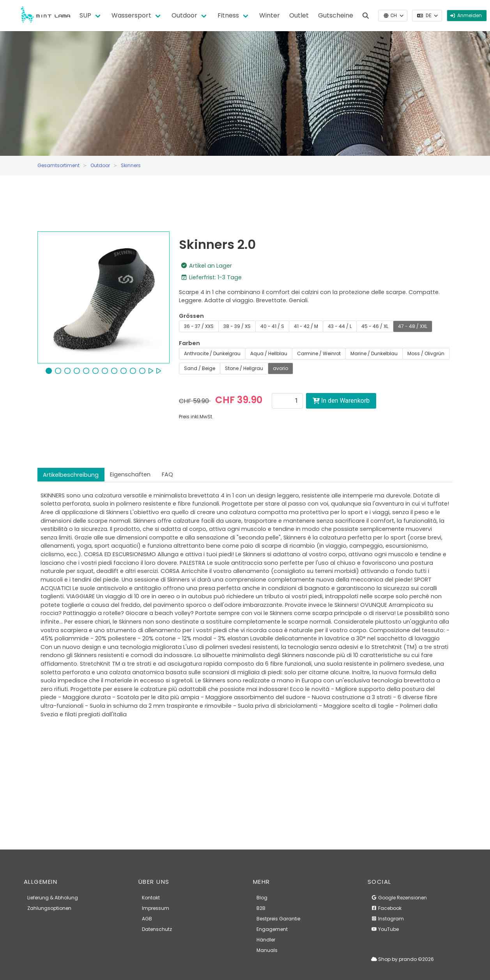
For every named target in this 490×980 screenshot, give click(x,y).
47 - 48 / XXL (413, 326)
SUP (85, 15)
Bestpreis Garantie (278, 919)
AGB (147, 919)
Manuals (267, 950)
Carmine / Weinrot (319, 353)
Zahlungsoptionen (49, 908)
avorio (280, 368)
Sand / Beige (200, 368)
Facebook (386, 908)
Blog (262, 898)
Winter (270, 15)
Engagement (272, 929)
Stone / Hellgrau (244, 368)
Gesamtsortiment (58, 165)
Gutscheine (336, 15)
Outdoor (184, 15)
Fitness (228, 15)
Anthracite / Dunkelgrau (212, 353)
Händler (266, 940)
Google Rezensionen (399, 898)
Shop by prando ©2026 (402, 959)
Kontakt (151, 898)
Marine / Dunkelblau (374, 353)
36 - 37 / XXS (199, 326)
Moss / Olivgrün (426, 353)
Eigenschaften (130, 474)
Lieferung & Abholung (53, 898)
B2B (261, 908)
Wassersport (131, 15)
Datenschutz (157, 929)
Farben (189, 343)
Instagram (387, 919)
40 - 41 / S (272, 326)
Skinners (131, 165)
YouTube (385, 929)
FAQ (167, 474)
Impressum (156, 908)
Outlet (299, 15)
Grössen (191, 316)
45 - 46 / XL (375, 326)
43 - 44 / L (340, 326)
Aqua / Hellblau (269, 353)
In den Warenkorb (341, 401)
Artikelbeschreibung (71, 475)
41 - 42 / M (306, 326)
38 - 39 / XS (237, 326)
